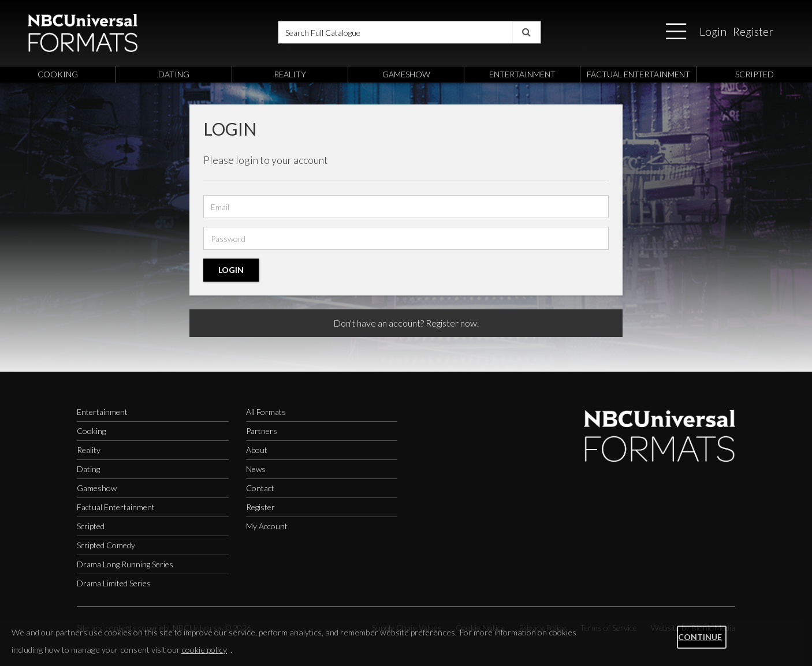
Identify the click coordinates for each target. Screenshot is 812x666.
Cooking (91, 431)
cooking (58, 74)
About (257, 450)
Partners (262, 431)
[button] (676, 32)
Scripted (91, 526)
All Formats (266, 412)
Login (713, 31)
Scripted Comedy (106, 545)
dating (174, 74)
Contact (260, 488)
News (256, 469)
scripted (755, 74)
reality (290, 74)
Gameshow (97, 488)
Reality (89, 450)
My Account (267, 526)
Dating (88, 469)
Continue (700, 637)
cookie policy (204, 650)
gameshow (406, 74)
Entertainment (102, 412)
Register (753, 31)
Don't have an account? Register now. (406, 323)
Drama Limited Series (114, 583)
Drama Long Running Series (125, 564)
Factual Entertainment (116, 507)
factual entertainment (638, 74)
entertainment (522, 74)
